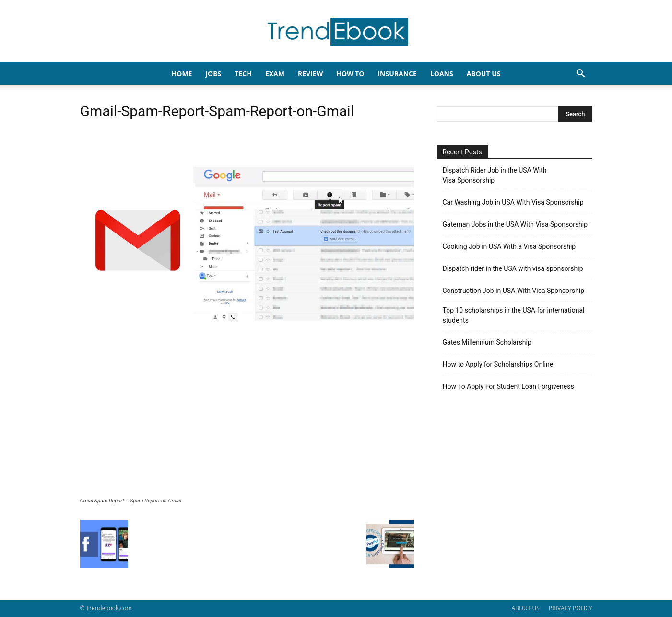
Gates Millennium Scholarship (487, 342)
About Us (484, 74)
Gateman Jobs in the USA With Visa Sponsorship (515, 224)
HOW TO (350, 74)
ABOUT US (525, 608)
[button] (581, 75)
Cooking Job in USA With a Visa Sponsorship (509, 246)
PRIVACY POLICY (571, 608)
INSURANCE (397, 74)
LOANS (442, 74)
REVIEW (310, 74)
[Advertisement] (247, 426)
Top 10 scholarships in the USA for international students (514, 315)
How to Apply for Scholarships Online (498, 364)
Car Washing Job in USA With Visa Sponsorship (513, 202)
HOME (182, 74)
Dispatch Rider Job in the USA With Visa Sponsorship (495, 175)
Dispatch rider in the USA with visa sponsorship (513, 268)
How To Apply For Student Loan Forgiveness (508, 386)
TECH (243, 74)
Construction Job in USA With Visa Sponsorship (514, 291)
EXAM (275, 74)
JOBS (213, 74)
